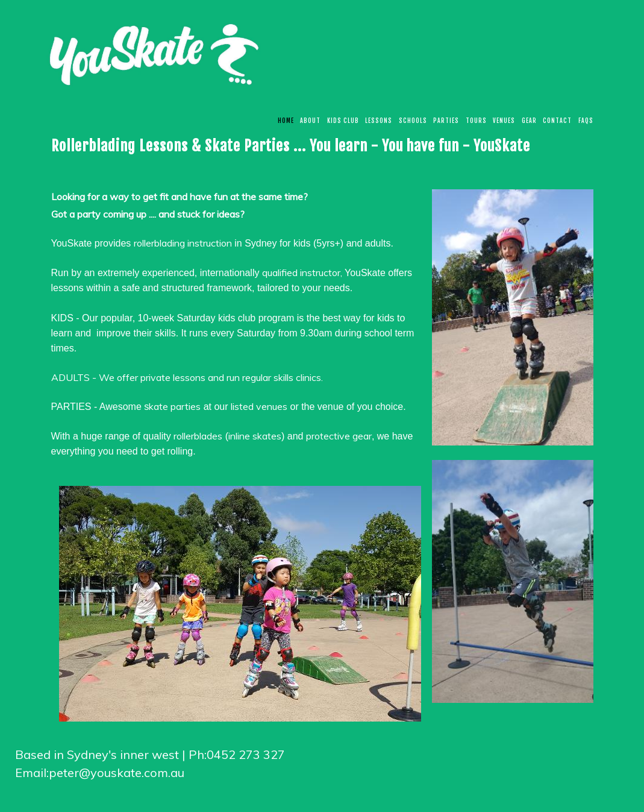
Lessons (379, 121)
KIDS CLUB (343, 121)
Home (286, 121)
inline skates (255, 436)
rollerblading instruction (183, 243)
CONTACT (557, 121)
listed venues (259, 406)
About (310, 121)
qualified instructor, (303, 272)
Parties (446, 121)
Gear (529, 121)
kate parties (175, 406)
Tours (476, 121)
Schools (413, 121)
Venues (504, 121)
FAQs (586, 121)
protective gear (339, 436)
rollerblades (198, 436)
